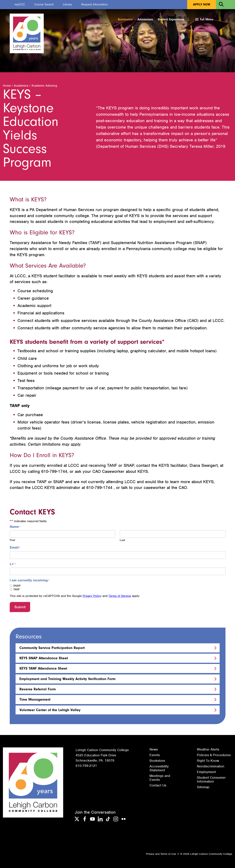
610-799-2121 (86, 766)
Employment (206, 772)
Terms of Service (120, 596)
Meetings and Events (160, 778)
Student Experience (171, 19)
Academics (125, 19)
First (12, 540)
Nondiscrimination (211, 766)
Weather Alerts (208, 749)
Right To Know (208, 761)
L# (13, 564)
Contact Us (158, 785)
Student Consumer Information (211, 779)
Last (122, 540)
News (154, 749)
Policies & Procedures (214, 755)
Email (15, 548)
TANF (17, 590)
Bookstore (157, 761)
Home (7, 86)
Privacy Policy (92, 596)
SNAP (17, 586)
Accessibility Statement (159, 768)
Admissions (145, 19)
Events (155, 755)
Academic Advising (44, 86)
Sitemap (203, 787)
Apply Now (202, 4)
